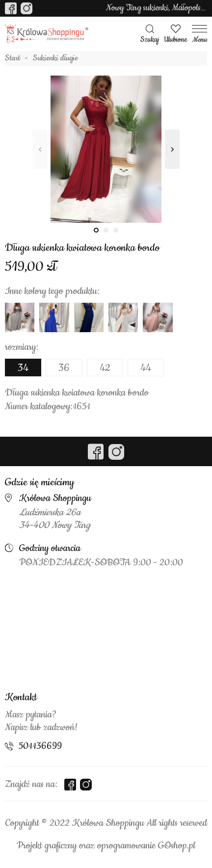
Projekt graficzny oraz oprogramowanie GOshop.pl (106, 846)
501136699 (40, 746)
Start (13, 58)
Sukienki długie (55, 58)
